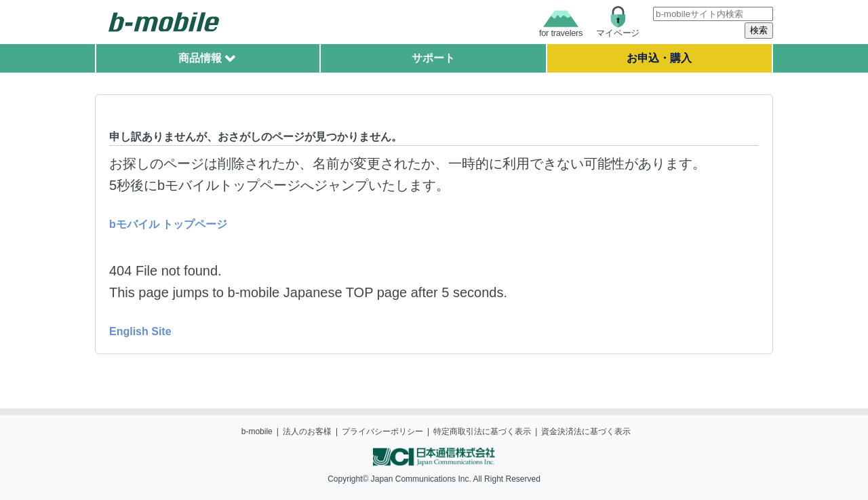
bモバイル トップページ (168, 224)
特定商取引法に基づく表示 (482, 431)
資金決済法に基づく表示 (586, 431)
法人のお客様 (307, 431)
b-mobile (257, 431)
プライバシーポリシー (382, 431)
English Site (140, 331)
